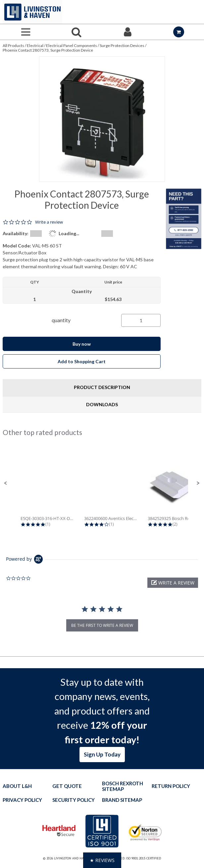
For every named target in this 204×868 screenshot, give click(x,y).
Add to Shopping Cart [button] (82, 361)
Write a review (49, 222)
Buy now (82, 344)
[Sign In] (127, 32)
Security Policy (74, 800)
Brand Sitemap (122, 800)
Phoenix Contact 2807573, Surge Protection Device (48, 50)
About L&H (17, 786)
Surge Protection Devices (122, 45)
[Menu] (25, 32)
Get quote (67, 786)
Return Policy (171, 786)
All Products (13, 45)
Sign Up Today (102, 754)
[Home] (32, 12)
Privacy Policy (22, 800)
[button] (6, 483)
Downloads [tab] (102, 404)
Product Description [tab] (102, 387)
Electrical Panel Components (72, 45)
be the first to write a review (102, 625)
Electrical (35, 45)
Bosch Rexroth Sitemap (123, 786)
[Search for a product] (76, 32)
